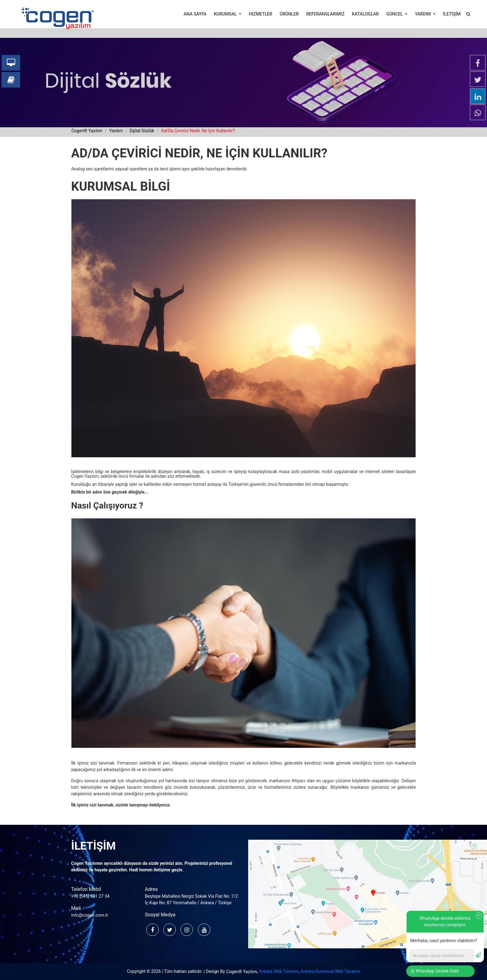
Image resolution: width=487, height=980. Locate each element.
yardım (116, 131)
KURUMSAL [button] (226, 14)
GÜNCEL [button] (395, 14)
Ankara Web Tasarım (279, 971)
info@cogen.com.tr (90, 915)
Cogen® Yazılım (242, 972)
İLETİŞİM (452, 14)
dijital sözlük (142, 131)
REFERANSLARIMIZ (325, 14)
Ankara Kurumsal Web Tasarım (330, 971)
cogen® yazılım (87, 131)
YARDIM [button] (423, 14)
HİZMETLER (260, 14)
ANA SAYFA (195, 14)
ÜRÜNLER (289, 14)
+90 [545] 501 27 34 (90, 896)
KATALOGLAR (365, 14)
